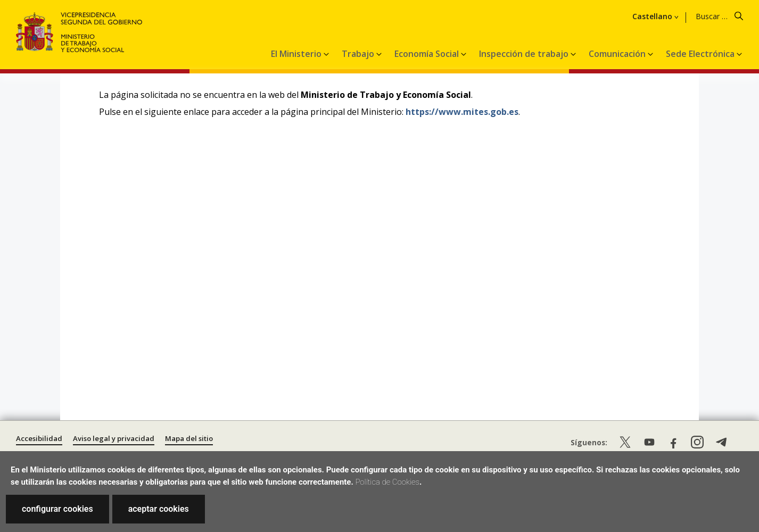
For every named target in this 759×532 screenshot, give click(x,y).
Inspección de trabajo (525, 54)
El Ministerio (297, 54)
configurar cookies (57, 509)
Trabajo (359, 54)
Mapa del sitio (189, 438)
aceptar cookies (159, 509)
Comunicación (618, 54)
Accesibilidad (39, 438)
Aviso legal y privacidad (114, 438)
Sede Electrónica (701, 54)
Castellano (652, 16)
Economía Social (428, 54)
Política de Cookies (387, 482)
